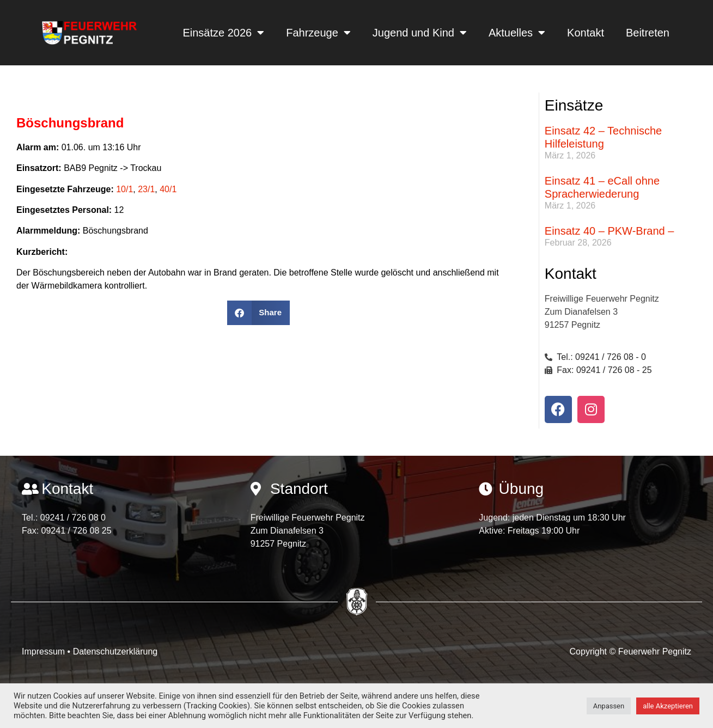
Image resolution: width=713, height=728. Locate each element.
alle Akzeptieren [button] (668, 706)
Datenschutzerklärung (115, 651)
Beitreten (648, 33)
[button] (258, 313)
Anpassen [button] (609, 706)
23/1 (146, 189)
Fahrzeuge (318, 33)
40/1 (168, 189)
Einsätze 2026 (223, 33)
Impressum (45, 651)
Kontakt (586, 33)
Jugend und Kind (420, 33)
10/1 (124, 189)
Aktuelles (517, 33)
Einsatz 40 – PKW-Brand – (610, 231)
